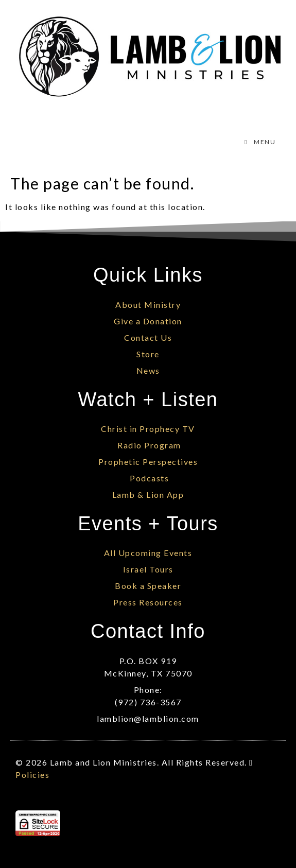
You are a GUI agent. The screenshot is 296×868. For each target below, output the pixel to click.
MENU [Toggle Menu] (259, 142)
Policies (32, 775)
